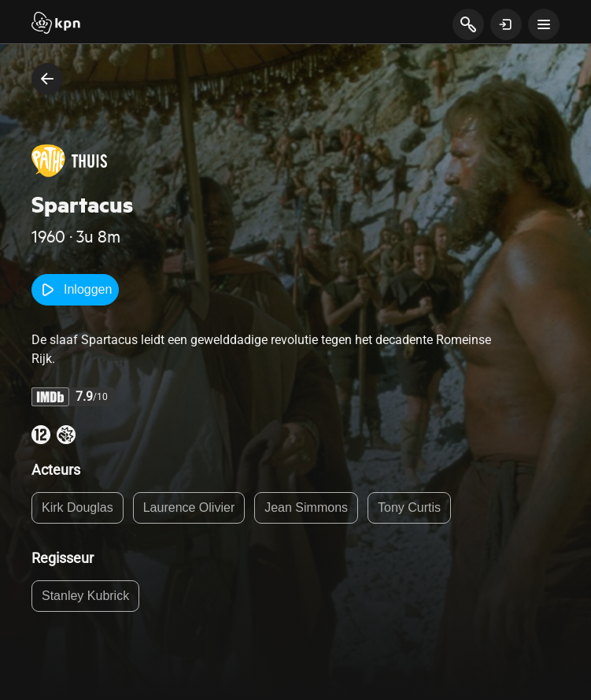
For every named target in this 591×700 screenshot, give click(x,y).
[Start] (56, 24)
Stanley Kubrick (85, 596)
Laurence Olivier (189, 507)
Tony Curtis (409, 507)
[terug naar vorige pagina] (47, 79)
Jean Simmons (306, 507)
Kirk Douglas (78, 507)
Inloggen (75, 290)
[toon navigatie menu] (544, 24)
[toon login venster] (506, 24)
